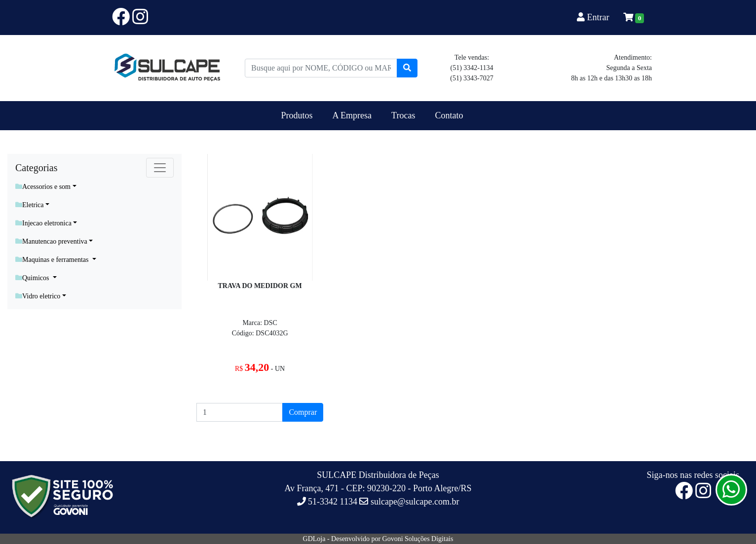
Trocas (403, 115)
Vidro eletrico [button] (38, 296)
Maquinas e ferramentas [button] (53, 260)
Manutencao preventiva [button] (51, 241)
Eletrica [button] (30, 205)
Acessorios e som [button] (43, 187)
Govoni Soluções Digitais (418, 539)
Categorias (37, 168)
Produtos (297, 115)
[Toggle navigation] (160, 168)
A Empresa (352, 115)
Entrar (594, 17)
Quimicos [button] (33, 278)
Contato (449, 115)
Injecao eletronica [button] (43, 223)
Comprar (303, 412)
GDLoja (314, 539)
